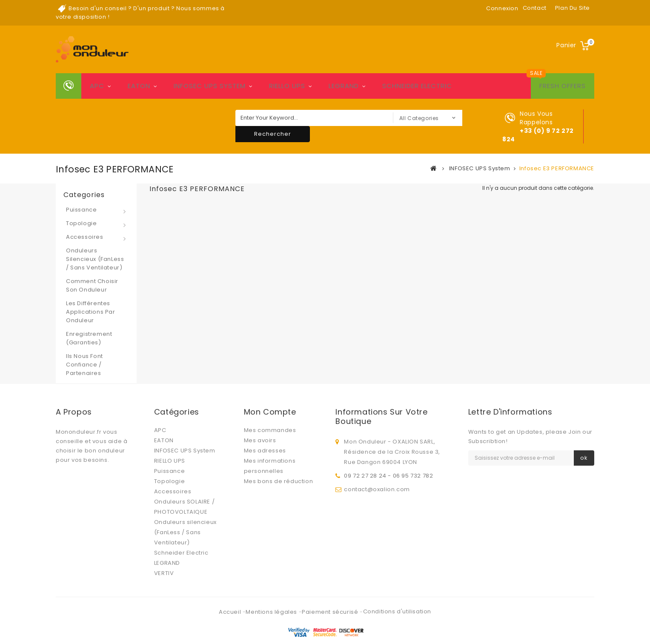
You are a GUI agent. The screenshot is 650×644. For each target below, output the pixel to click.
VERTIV (164, 573)
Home (69, 86)
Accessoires (85, 237)
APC (97, 86)
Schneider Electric (417, 86)
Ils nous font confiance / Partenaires (84, 365)
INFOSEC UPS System (210, 86)
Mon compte (270, 412)
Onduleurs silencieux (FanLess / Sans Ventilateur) (95, 259)
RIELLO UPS (287, 86)
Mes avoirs (260, 440)
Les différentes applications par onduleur (91, 312)
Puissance (81, 210)
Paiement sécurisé (331, 595)
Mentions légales (272, 595)
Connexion (502, 8)
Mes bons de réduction (279, 481)
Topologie (81, 223)
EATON (139, 86)
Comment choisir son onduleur (92, 285)
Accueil (231, 595)
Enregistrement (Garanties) (89, 338)
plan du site (573, 8)
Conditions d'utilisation (397, 595)
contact (535, 8)
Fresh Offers (563, 86)
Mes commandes (270, 430)
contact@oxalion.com (377, 487)
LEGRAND (344, 86)
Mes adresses (265, 451)
